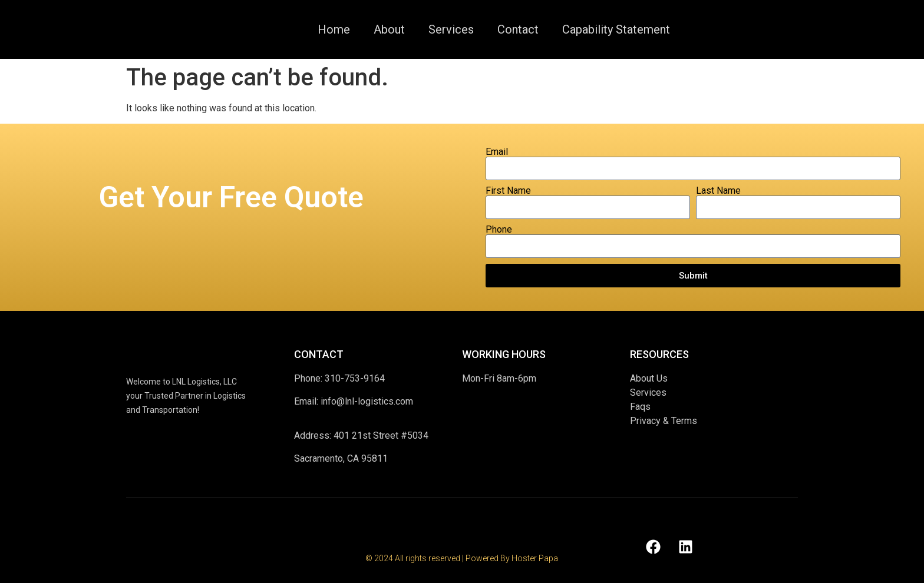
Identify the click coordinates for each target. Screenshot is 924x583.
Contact (518, 29)
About (389, 29)
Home (334, 29)
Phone (499, 230)
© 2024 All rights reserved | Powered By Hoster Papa (462, 558)
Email (497, 152)
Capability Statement (616, 29)
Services (451, 29)
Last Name (718, 191)
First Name (508, 191)
